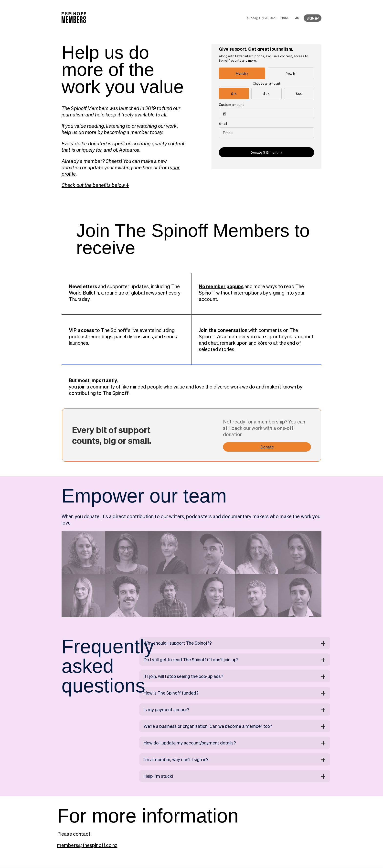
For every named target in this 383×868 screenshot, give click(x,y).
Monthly (242, 73)
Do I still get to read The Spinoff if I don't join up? (191, 659)
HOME (285, 18)
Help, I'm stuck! (158, 776)
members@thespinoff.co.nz (87, 845)
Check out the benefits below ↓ (95, 185)
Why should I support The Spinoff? (178, 643)
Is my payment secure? (166, 709)
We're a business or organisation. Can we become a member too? (208, 726)
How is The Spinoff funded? (171, 693)
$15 (234, 94)
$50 (299, 94)
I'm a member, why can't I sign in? (176, 759)
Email (223, 123)
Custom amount (231, 104)
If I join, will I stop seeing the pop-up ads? (183, 676)
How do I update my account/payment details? (190, 743)
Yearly (291, 73)
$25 (266, 94)
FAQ (296, 18)
